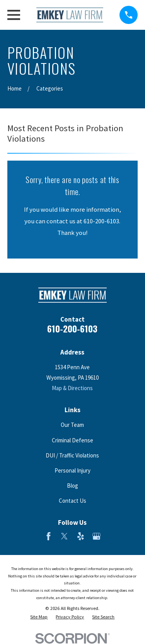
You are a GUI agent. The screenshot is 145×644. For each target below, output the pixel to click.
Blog (72, 486)
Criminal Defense (72, 440)
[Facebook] (49, 536)
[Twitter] (64, 536)
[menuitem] (39, 617)
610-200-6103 (72, 329)
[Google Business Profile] (96, 536)
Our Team (72, 425)
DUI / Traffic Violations (72, 455)
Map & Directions (72, 388)
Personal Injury (72, 470)
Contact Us (72, 501)
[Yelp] (81, 536)
